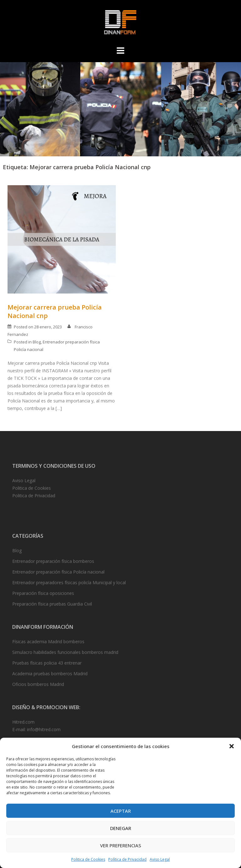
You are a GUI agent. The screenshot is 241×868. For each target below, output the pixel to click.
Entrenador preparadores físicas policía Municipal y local (69, 582)
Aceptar (121, 811)
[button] (232, 746)
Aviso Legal (160, 859)
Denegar (121, 828)
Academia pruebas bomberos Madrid (50, 674)
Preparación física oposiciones (43, 593)
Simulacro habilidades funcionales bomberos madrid (65, 652)
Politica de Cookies (88, 859)
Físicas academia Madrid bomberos (48, 642)
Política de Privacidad (127, 859)
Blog (37, 342)
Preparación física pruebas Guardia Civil (52, 604)
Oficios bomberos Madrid (38, 684)
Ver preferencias (121, 845)
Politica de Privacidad (34, 496)
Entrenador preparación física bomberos (53, 561)
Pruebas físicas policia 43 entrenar (47, 663)
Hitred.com (23, 722)
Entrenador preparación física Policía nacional (58, 572)
